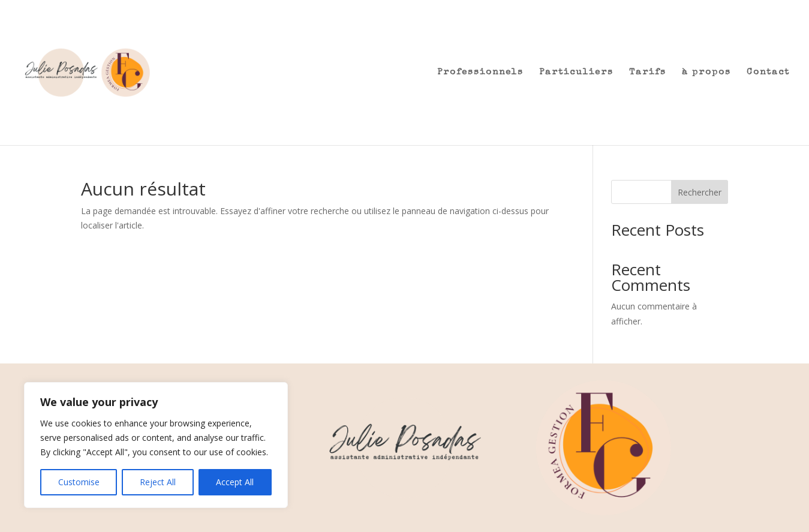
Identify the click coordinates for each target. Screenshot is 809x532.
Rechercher (700, 192)
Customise (79, 482)
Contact (768, 73)
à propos (706, 73)
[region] (156, 445)
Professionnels (480, 73)
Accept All (235, 482)
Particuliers (576, 73)
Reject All (158, 482)
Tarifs (648, 73)
